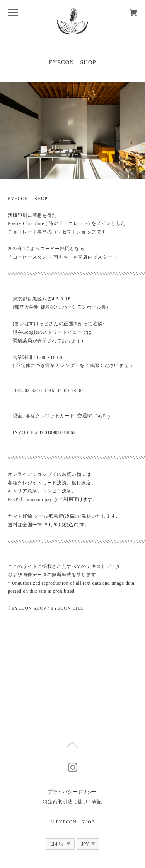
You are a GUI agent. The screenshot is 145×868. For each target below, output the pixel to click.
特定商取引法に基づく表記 (72, 802)
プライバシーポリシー (72, 792)
